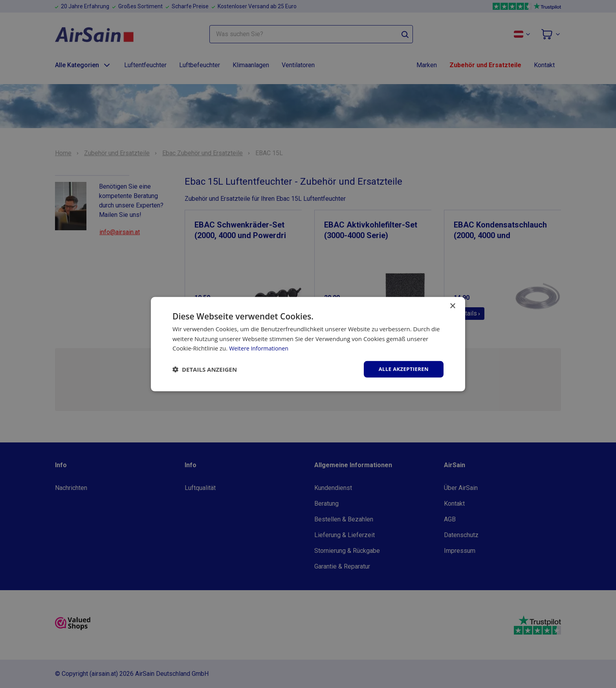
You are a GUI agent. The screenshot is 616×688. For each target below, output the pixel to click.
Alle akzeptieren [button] (402, 369)
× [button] (452, 305)
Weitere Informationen (260, 348)
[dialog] (308, 344)
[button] (205, 369)
